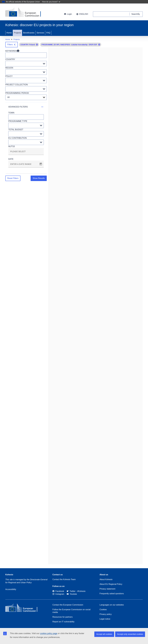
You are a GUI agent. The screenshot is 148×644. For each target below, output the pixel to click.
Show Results (39, 178)
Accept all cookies (104, 634)
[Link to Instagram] (58, 594)
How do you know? (51, 2)
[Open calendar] (41, 164)
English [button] (82, 14)
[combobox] (26, 152)
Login (68, 14)
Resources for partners (63, 617)
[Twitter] (71, 591)
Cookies (103, 610)
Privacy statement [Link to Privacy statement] (107, 589)
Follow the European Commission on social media (71, 611)
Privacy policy (106, 614)
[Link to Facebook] (58, 591)
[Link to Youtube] (72, 594)
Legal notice (105, 619)
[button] (37, 45)
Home (9, 33)
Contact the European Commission (68, 605)
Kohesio (9, 575)
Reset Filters (13, 178)
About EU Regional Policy (111, 584)
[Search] (136, 14)
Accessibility (11, 589)
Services (40, 33)
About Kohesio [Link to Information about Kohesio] (106, 579)
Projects (17, 33)
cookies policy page (49, 633)
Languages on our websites (112, 605)
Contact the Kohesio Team (64, 579)
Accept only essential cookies (130, 634)
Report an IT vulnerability (63, 622)
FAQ (48, 33)
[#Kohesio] (81, 591)
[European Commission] (25, 12)
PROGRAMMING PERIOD (17, 93)
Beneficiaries (29, 33)
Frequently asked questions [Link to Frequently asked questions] (112, 594)
